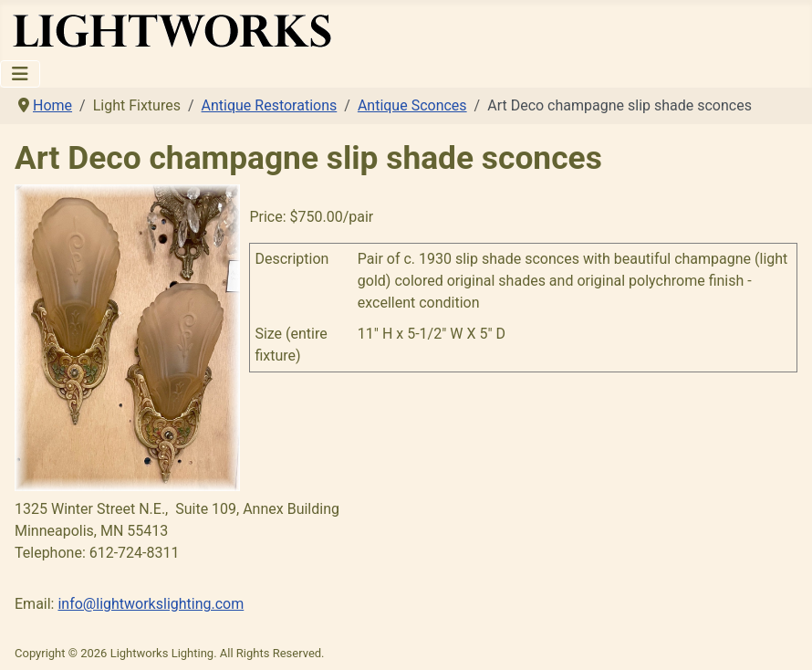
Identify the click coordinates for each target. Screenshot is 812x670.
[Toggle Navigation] (20, 74)
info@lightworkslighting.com (151, 604)
